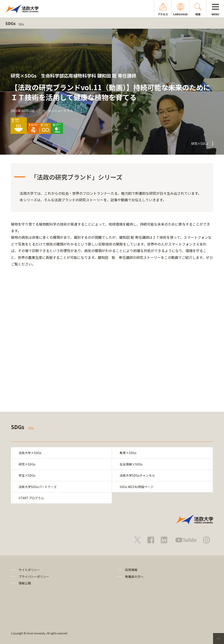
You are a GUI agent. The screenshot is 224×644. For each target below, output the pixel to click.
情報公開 (25, 583)
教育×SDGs (128, 453)
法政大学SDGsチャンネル (137, 475)
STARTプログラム (31, 498)
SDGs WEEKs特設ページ (136, 487)
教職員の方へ (134, 577)
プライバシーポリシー (34, 577)
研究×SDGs (27, 464)
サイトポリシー (29, 570)
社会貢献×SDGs (131, 464)
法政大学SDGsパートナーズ (38, 487)
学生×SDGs (27, 475)
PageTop (219, 639)
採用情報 (131, 570)
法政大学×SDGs (30, 453)
